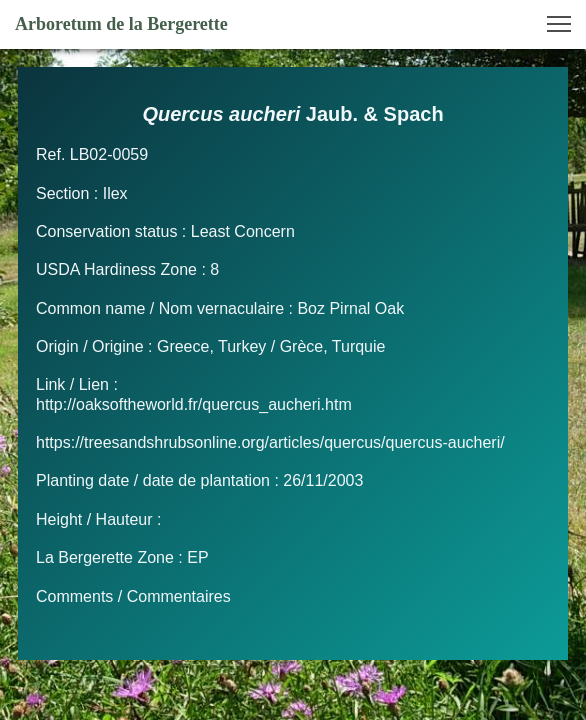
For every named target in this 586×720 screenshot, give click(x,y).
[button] (559, 24)
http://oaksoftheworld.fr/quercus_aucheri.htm (194, 404)
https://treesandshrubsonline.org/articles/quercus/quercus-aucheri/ (270, 442)
